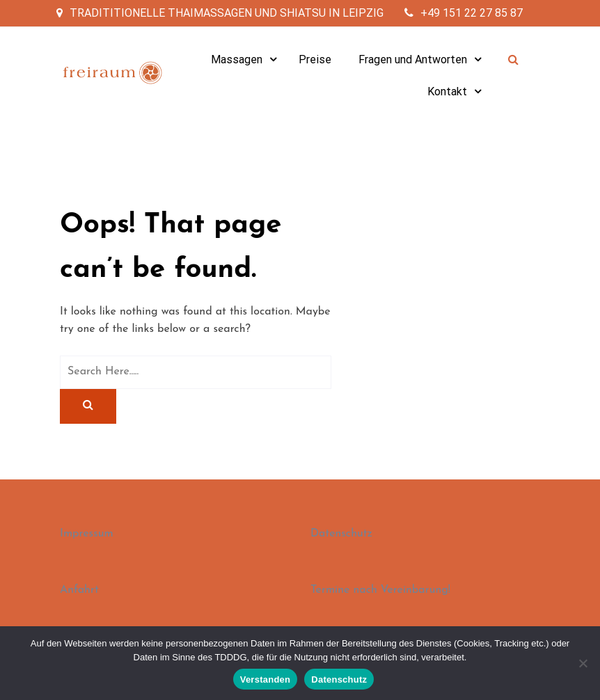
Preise (315, 59)
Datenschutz (341, 534)
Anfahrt (79, 590)
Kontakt (447, 92)
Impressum (87, 534)
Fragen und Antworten (413, 59)
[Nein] (583, 663)
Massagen (237, 59)
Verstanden (266, 679)
